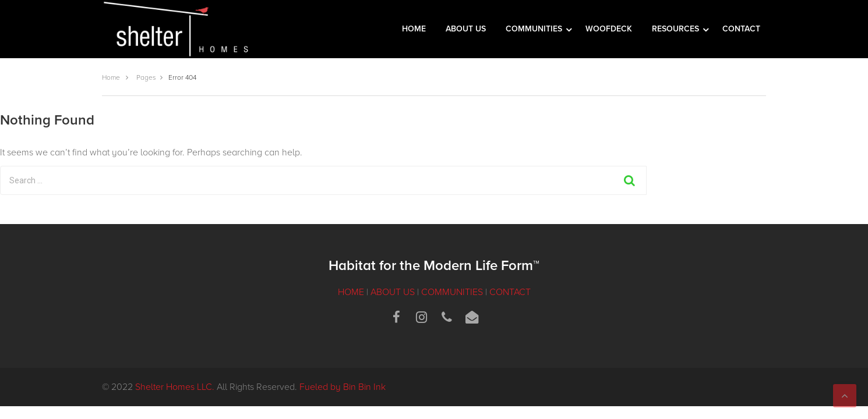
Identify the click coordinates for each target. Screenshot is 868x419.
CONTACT (741, 29)
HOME (414, 29)
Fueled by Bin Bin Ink (343, 387)
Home (111, 78)
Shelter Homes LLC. (175, 387)
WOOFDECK (609, 29)
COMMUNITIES (535, 29)
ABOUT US (466, 29)
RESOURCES (677, 29)
